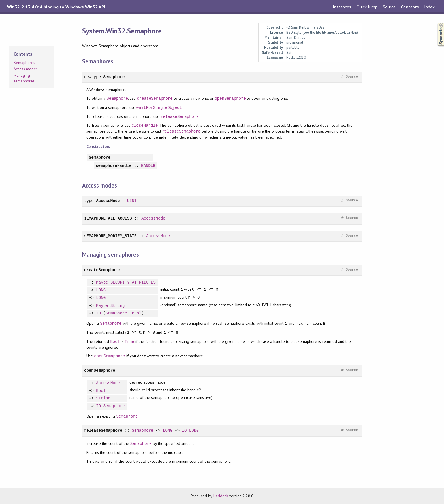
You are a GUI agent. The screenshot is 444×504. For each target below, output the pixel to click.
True (129, 342)
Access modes (26, 69)
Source (389, 7)
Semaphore (114, 77)
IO (98, 313)
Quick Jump (367, 7)
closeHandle (145, 125)
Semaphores (24, 63)
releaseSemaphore (180, 117)
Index (429, 7)
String (118, 306)
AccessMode (108, 201)
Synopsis (436, 23)
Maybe (102, 283)
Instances (342, 7)
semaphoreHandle (114, 166)
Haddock (221, 496)
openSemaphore (230, 98)
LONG (101, 290)
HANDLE (148, 166)
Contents (410, 7)
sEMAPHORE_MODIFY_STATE (110, 236)
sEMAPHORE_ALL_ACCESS (108, 218)
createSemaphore (155, 98)
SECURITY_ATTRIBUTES (133, 283)
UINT (132, 201)
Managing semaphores (24, 78)
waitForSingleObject (159, 108)
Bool (137, 313)
